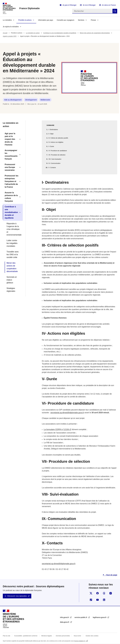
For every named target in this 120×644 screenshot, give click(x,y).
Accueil (5, 33)
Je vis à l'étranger (89, 5)
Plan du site (7, 636)
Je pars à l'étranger (69, 5)
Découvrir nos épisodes (17, 596)
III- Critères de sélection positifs (58, 138)
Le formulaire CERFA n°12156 (56, 429)
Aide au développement (13, 100)
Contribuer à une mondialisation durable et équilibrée (60, 33)
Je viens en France (109, 5)
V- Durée (51, 146)
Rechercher (115, 11)
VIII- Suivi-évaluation (55, 159)
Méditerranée (45, 100)
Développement (31, 100)
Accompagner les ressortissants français (11, 155)
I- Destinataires (53, 130)
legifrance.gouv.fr (100, 617)
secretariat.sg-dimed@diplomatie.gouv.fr (67, 413)
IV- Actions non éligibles (56, 142)
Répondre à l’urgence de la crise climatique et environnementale (14, 229)
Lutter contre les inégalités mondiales (12, 243)
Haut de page (111, 575)
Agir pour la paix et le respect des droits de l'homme (10, 139)
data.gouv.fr (65, 622)
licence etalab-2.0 (80, 641)
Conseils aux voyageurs (66, 20)
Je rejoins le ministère (11, 27)
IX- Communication (54, 163)
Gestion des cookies (92, 636)
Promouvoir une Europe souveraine (10, 167)
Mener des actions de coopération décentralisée (95, 33)
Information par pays (46, 20)
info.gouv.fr (65, 617)
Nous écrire (77, 636)
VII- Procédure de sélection (57, 155)
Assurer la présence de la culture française (11, 197)
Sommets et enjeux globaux (12, 280)
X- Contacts (52, 168)
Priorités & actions (25, 20)
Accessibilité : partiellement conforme (26, 636)
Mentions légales (47, 636)
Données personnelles (63, 636)
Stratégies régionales (11, 290)
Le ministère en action (33, 33)
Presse (93, 20)
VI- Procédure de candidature (58, 151)
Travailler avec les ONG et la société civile (13, 255)
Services (81, 20)
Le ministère (7, 20)
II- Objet (51, 134)
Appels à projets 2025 (10, 36)
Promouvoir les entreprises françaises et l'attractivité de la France (11, 181)
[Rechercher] (92, 11)
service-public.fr (81, 617)
